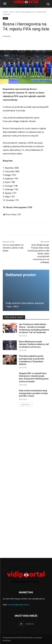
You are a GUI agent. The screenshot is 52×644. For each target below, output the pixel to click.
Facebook (30, 624)
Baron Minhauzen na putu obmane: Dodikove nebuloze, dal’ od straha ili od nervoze (34, 344)
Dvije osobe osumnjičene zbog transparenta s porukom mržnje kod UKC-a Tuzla (33, 393)
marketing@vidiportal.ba (18, 605)
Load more (26, 405)
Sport (12, 12)
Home (5, 12)
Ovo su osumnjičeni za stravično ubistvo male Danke (13, 248)
